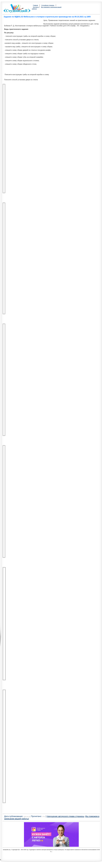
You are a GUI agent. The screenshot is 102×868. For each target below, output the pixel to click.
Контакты (36, 7)
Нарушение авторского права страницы (65, 816)
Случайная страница (48, 5)
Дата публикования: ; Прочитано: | (25, 816)
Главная (35, 5)
